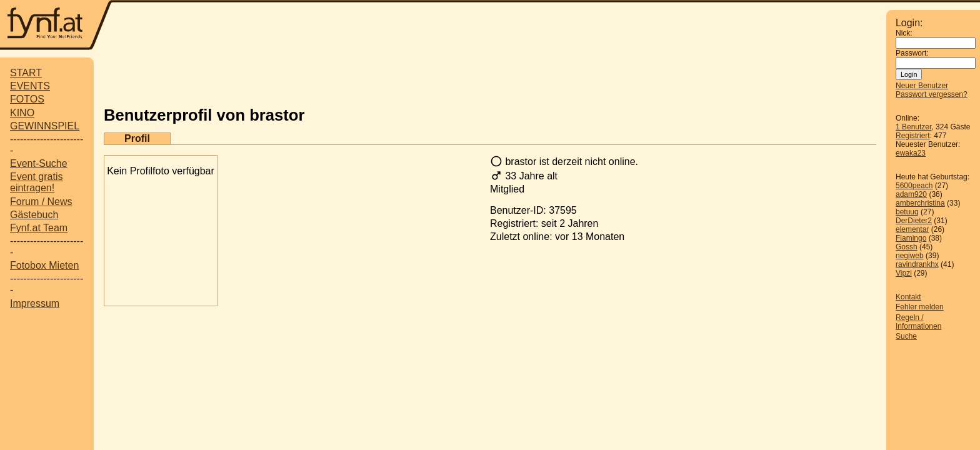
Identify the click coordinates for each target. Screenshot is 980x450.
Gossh (907, 247)
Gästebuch (34, 215)
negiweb (910, 256)
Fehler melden (920, 307)
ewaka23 (911, 153)
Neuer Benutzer (922, 86)
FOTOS (27, 99)
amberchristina (920, 203)
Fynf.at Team (39, 228)
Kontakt (908, 297)
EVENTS (30, 86)
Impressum (35, 303)
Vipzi (904, 273)
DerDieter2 (914, 221)
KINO (22, 113)
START (26, 73)
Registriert (913, 136)
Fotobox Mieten (44, 265)
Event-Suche (39, 163)
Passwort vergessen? (932, 94)
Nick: (904, 33)
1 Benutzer (913, 127)
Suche (906, 336)
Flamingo (911, 238)
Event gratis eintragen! (36, 182)
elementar (912, 229)
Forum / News (41, 202)
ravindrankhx (917, 264)
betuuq (907, 212)
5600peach (914, 186)
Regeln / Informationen (918, 322)
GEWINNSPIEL (45, 126)
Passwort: (912, 53)
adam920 (911, 194)
